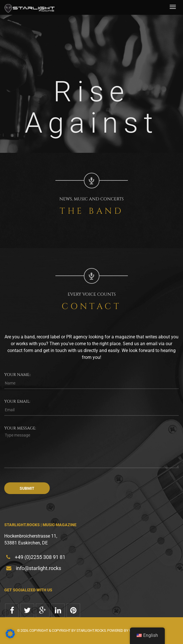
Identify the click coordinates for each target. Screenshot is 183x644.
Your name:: (18, 375)
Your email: (17, 401)
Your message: (20, 428)
